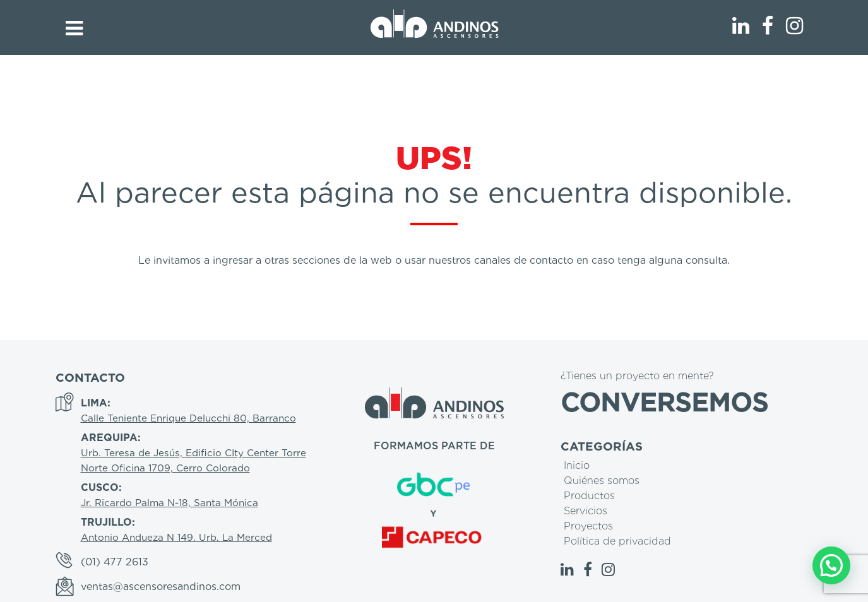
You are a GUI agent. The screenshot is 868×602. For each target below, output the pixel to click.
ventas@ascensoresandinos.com (161, 587)
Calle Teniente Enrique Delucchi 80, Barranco (188, 418)
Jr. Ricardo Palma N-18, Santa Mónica (169, 503)
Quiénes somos (602, 481)
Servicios (586, 511)
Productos (589, 496)
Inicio (577, 465)
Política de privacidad (617, 541)
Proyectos (588, 526)
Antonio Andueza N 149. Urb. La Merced (176, 537)
